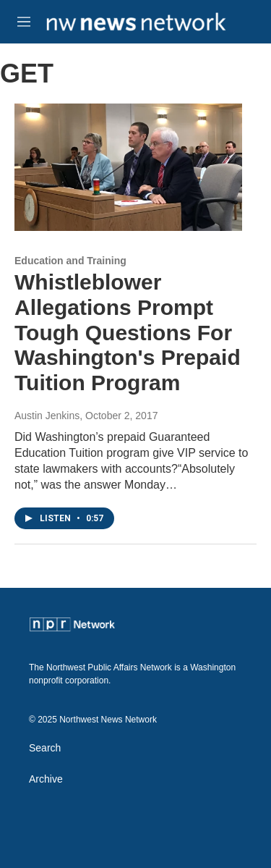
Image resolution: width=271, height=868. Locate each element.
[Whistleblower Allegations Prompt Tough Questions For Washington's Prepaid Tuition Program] (128, 167)
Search (45, 748)
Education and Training (70, 261)
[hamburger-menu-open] (24, 22)
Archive (46, 779)
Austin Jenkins (47, 416)
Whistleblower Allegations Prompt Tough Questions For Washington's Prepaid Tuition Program (128, 332)
